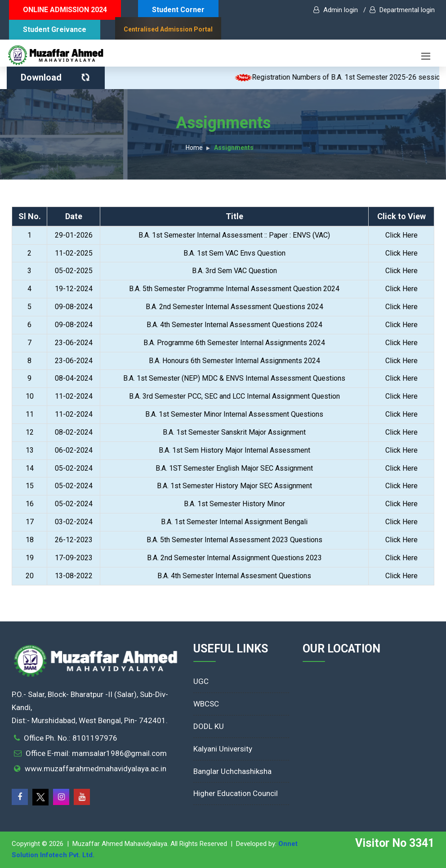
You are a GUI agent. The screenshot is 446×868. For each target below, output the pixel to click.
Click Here (401, 235)
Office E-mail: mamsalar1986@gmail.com (96, 753)
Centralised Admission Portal (168, 29)
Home (194, 148)
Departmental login (402, 10)
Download (57, 77)
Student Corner (178, 10)
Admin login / (340, 10)
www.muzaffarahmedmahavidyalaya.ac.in (96, 769)
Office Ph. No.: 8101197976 (71, 738)
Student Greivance (55, 29)
